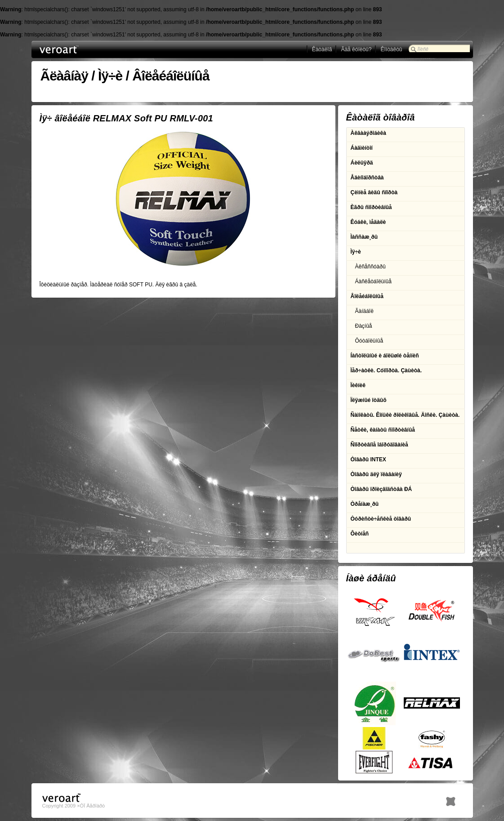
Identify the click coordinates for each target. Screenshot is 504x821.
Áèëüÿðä (362, 163)
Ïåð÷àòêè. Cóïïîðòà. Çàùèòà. (386, 370)
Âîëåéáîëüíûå (171, 76)
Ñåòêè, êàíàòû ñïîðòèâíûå (383, 430)
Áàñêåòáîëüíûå (373, 281)
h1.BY (451, 799)
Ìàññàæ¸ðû (364, 237)
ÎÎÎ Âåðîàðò (76, 50)
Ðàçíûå (364, 326)
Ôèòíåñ (360, 534)
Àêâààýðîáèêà (368, 133)
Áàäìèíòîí (362, 148)
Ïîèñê (423, 49)
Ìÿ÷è (110, 76)
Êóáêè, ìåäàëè (368, 222)
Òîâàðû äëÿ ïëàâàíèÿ (376, 474)
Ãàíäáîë (364, 311)
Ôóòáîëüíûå (369, 341)
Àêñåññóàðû (370, 267)
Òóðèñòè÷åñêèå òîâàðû (381, 519)
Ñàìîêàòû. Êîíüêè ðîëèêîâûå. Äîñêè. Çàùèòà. (405, 415)
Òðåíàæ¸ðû (365, 504)
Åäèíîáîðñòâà (367, 178)
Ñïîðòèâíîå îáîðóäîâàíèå (379, 445)
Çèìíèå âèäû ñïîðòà (374, 192)
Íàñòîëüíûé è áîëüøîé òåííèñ (385, 356)
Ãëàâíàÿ (64, 76)
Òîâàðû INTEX (368, 460)
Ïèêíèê (358, 385)
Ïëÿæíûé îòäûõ (369, 400)
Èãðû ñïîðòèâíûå (371, 207)
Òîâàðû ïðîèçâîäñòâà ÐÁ (381, 489)
